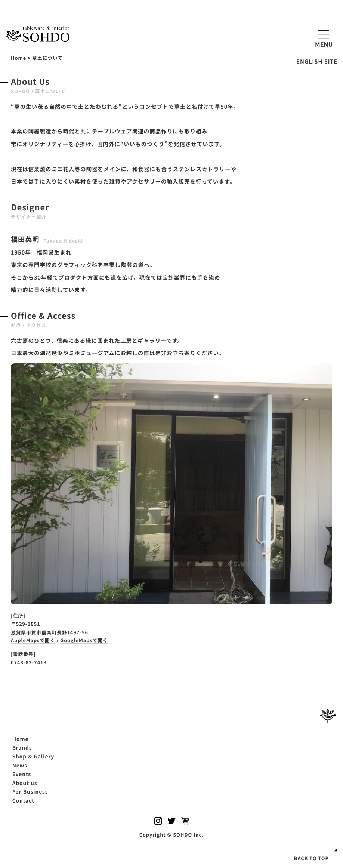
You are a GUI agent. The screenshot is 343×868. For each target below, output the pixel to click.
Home (21, 739)
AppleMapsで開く (33, 640)
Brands (22, 747)
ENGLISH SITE (317, 61)
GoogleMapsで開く (84, 640)
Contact (23, 800)
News (20, 765)
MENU (324, 38)
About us (25, 783)
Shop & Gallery (33, 756)
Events (22, 774)
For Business (30, 791)
